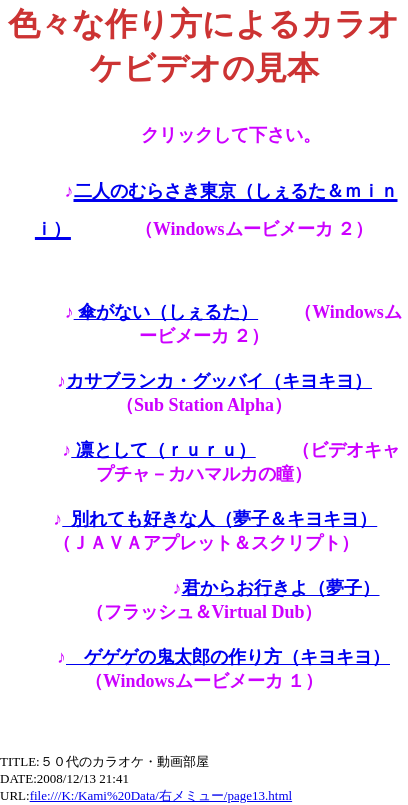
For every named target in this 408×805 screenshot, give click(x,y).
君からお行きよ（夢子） (281, 588)
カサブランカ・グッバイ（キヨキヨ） (219, 381)
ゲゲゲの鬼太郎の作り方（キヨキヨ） (228, 657)
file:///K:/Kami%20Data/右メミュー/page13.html (161, 795)
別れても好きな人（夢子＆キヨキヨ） (219, 519)
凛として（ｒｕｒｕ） (163, 450)
